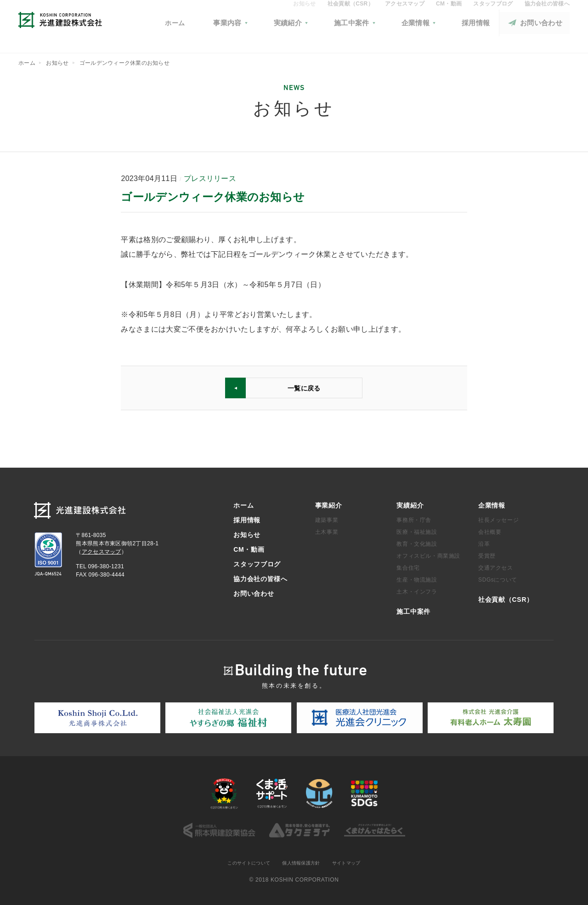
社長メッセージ (498, 519)
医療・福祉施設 (417, 531)
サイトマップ (354, 862)
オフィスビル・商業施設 (428, 554)
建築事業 (327, 519)
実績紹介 (410, 504)
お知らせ (304, 17)
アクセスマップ (405, 17)
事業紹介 (329, 504)
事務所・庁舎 (414, 519)
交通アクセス (496, 566)
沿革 (484, 543)
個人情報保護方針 (302, 862)
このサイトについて (242, 862)
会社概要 (490, 531)
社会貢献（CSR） (351, 17)
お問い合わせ (254, 592)
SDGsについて (498, 578)
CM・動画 (449, 17)
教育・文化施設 (417, 543)
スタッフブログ (493, 17)
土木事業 (327, 531)
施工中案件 (413, 610)
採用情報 (247, 519)
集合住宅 (408, 566)
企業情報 (492, 504)
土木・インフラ (417, 590)
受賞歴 (487, 554)
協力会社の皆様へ (547, 17)
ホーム (254, 36)
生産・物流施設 (417, 578)
